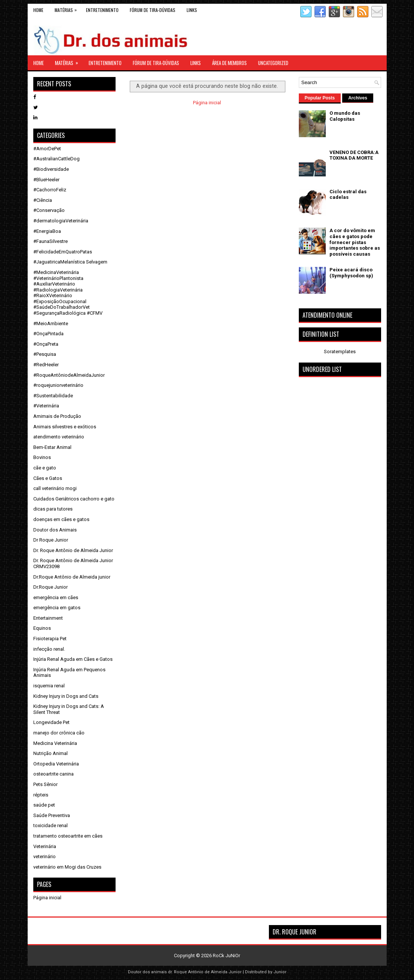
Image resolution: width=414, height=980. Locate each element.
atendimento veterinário (59, 437)
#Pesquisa (45, 354)
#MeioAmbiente (51, 323)
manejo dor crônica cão (59, 733)
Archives (358, 98)
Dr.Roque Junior (50, 587)
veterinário (45, 856)
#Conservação (49, 210)
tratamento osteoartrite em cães (68, 836)
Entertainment (48, 618)
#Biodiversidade (51, 169)
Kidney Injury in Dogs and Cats (66, 696)
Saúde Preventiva (52, 815)
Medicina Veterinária (55, 743)
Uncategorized (273, 63)
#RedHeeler (46, 365)
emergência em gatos (57, 608)
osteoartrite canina (53, 774)
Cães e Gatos (48, 478)
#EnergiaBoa (47, 231)
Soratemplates (340, 352)
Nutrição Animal (50, 753)
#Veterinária (46, 406)
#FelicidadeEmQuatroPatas (63, 252)
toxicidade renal (50, 825)
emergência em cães (56, 597)
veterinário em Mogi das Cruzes (67, 867)
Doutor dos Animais (55, 530)
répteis (41, 795)
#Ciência (43, 200)
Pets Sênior (45, 784)
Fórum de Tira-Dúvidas (153, 10)
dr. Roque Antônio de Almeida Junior (205, 972)
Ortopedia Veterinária (56, 764)
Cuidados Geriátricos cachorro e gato (74, 499)
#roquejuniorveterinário (58, 385)
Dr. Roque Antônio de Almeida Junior (73, 550)
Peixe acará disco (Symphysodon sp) (351, 273)
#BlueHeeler (46, 180)
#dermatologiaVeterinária (61, 221)
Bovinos (42, 457)
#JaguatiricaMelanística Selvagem (70, 262)
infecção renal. (49, 649)
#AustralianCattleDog (56, 159)
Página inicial (207, 103)
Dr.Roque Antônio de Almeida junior (72, 577)
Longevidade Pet (51, 722)
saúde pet (44, 805)
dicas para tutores (53, 509)
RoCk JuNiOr (226, 956)
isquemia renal (49, 686)
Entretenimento (102, 10)
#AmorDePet (47, 149)
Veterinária (45, 846)
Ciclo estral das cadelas (348, 195)
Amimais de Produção (57, 416)
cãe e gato (45, 468)
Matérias (68, 8)
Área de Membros (229, 63)
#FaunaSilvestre (50, 241)
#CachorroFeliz (50, 190)
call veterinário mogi (55, 488)
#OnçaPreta (46, 344)
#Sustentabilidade (53, 396)
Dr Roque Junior (51, 540)
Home (38, 10)
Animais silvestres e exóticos (65, 427)
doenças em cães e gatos (61, 519)
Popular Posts (320, 98)
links (192, 10)
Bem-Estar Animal (52, 447)
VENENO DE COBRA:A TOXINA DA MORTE (354, 155)
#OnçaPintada (48, 334)
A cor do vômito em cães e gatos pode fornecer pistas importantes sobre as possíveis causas (355, 242)
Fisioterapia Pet (50, 639)
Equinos (42, 628)
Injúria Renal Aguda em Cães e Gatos (73, 659)
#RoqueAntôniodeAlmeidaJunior (69, 375)
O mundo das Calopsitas (345, 116)
